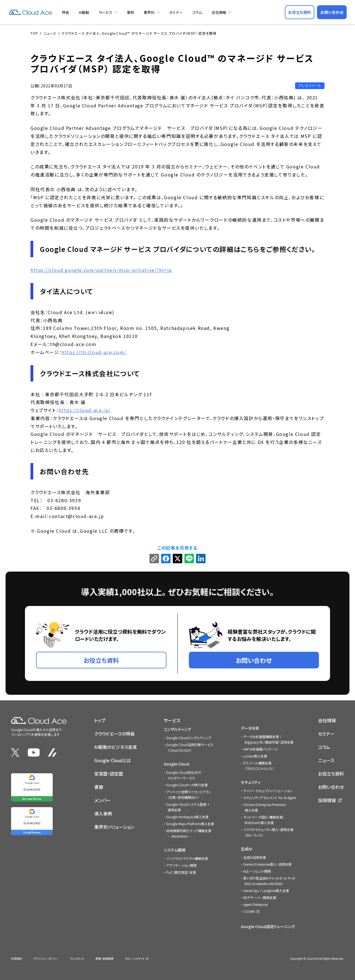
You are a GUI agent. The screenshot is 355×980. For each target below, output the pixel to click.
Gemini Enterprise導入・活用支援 (267, 864)
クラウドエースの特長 (115, 734)
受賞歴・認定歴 (109, 774)
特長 (65, 12)
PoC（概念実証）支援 (181, 872)
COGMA (249, 911)
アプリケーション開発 (181, 865)
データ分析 (250, 728)
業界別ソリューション (114, 827)
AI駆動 (84, 12)
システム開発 (175, 850)
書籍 (99, 787)
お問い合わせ (331, 787)
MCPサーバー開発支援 (260, 897)
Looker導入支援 (255, 756)
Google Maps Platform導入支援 (190, 824)
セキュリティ (251, 782)
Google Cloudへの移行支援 (187, 785)
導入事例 (103, 814)
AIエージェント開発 (257, 871)
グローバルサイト (135, 958)
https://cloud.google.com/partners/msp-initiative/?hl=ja (101, 270)
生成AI (246, 849)
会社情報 (219, 12)
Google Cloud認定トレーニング (268, 926)
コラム (197, 12)
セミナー (176, 12)
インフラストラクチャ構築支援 (187, 858)
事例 (130, 12)
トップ (100, 720)
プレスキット (77, 958)
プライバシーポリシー (46, 958)
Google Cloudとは (113, 760)
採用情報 (327, 800)
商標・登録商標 (104, 958)
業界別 (149, 12)
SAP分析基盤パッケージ (261, 749)
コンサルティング (177, 729)
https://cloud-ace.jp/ (85, 410)
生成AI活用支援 (255, 857)
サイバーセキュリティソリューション (268, 791)
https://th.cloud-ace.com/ (94, 352)
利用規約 (17, 958)
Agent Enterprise (255, 904)
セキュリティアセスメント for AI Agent (270, 798)
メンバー (102, 800)
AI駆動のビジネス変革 (116, 747)
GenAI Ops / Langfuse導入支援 (266, 891)
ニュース (326, 760)
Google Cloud (176, 764)
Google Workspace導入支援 (187, 817)
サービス (106, 12)
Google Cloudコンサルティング (189, 738)
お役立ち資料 (331, 774)
